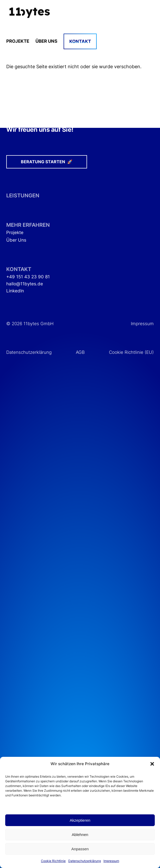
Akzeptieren (80, 820)
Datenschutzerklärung (85, 861)
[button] (152, 764)
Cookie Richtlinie (53, 861)
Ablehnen (80, 835)
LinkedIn (15, 291)
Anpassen (80, 849)
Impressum (111, 861)
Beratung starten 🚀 (47, 162)
